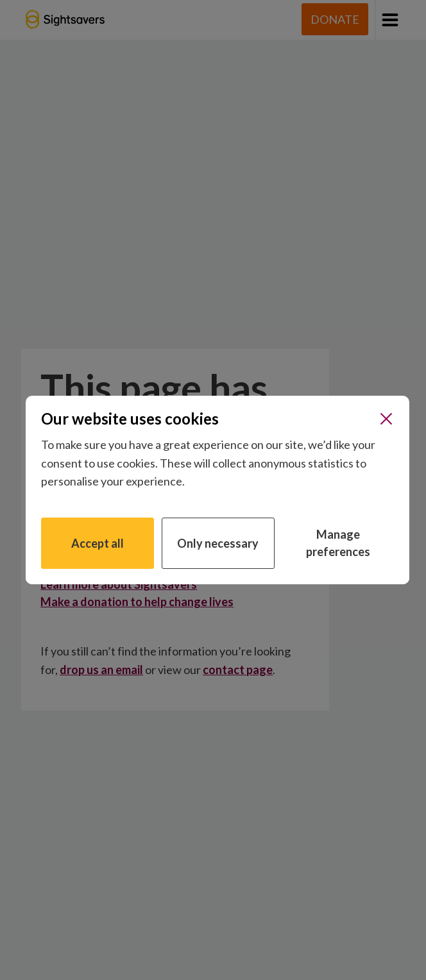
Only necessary (218, 543)
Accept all (98, 543)
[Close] (386, 419)
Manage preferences (338, 543)
